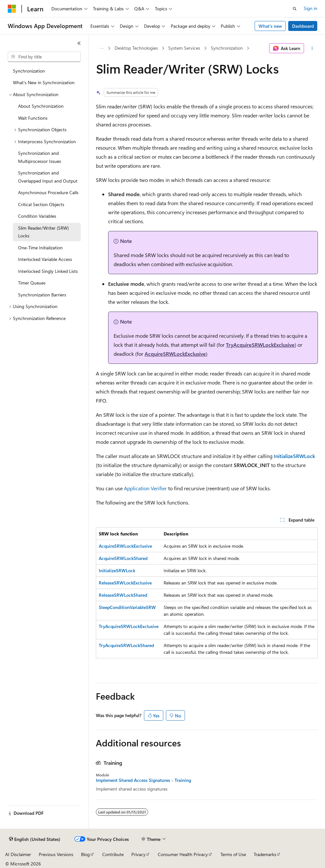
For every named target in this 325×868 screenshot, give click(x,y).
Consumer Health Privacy (183, 854)
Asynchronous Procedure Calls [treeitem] (48, 192)
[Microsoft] (12, 9)
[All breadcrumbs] (102, 48)
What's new (270, 26)
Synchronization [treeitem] (29, 71)
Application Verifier (145, 488)
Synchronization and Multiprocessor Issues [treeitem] (40, 157)
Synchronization (227, 48)
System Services (184, 48)
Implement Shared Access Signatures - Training (143, 780)
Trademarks (265, 854)
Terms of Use (233, 854)
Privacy (138, 854)
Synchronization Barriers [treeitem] (42, 295)
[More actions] (312, 48)
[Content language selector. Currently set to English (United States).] (35, 839)
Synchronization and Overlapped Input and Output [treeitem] (48, 177)
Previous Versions (56, 854)
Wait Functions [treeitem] (33, 118)
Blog (85, 854)
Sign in (310, 8)
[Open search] (295, 9)
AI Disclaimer (18, 854)
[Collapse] (79, 43)
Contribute (113, 854)
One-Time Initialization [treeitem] (40, 248)
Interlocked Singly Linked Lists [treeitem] (48, 271)
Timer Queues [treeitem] (32, 283)
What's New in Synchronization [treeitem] (44, 82)
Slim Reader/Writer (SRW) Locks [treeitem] (43, 232)
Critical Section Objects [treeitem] (41, 204)
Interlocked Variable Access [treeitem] (45, 259)
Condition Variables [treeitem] (37, 216)
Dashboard (303, 26)
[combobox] (44, 57)
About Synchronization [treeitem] (41, 106)
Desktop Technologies (136, 48)
